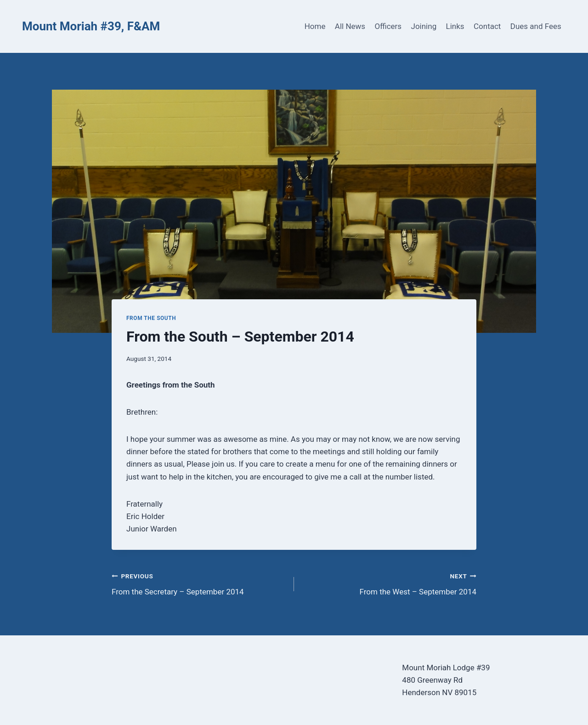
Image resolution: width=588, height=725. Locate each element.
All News (350, 26)
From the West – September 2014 (389, 583)
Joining (424, 26)
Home (315, 26)
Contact (487, 26)
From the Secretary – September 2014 (199, 583)
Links (455, 26)
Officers (388, 26)
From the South (151, 318)
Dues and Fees (536, 26)
